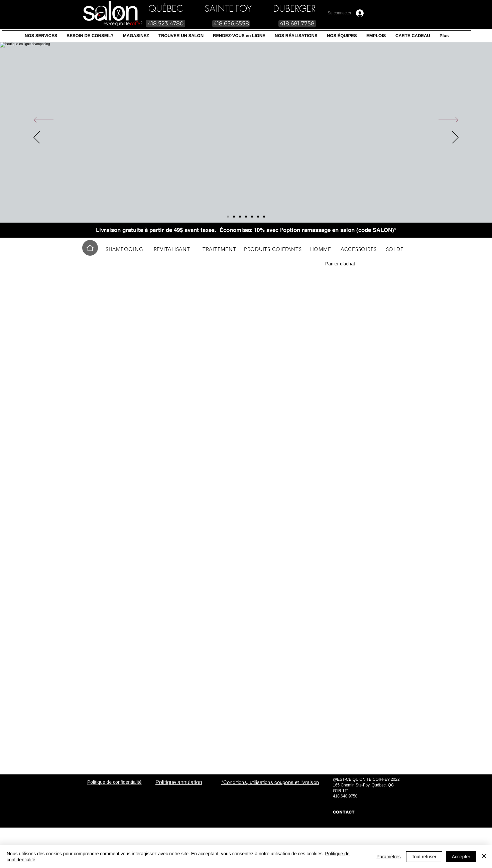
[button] (41, 36)
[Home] (90, 248)
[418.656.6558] (231, 24)
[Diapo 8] (234, 217)
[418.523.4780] (165, 24)
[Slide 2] (246, 217)
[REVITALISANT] (172, 249)
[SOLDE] (395, 249)
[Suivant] (449, 120)
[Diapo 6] (264, 217)
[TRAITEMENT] (219, 249)
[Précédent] (43, 120)
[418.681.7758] (297, 24)
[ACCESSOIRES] (359, 249)
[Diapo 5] (240, 217)
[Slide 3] (252, 217)
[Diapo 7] (228, 217)
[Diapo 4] (258, 217)
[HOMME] (321, 249)
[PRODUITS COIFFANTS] (273, 249)
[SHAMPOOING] (124, 249)
